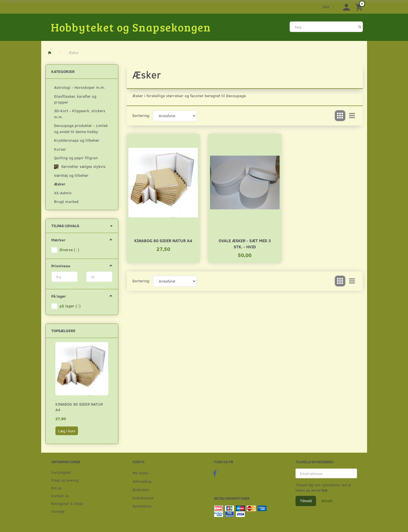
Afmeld (327, 501)
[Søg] (360, 27)
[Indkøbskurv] (360, 7)
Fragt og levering (65, 480)
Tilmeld (306, 501)
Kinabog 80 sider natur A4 (79, 407)
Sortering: (141, 115)
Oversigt (58, 511)
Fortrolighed (61, 472)
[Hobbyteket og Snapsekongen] (131, 27)
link (324, 490)
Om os (56, 488)
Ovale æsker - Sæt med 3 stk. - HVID (245, 243)
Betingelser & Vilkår (67, 503)
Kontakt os (60, 496)
